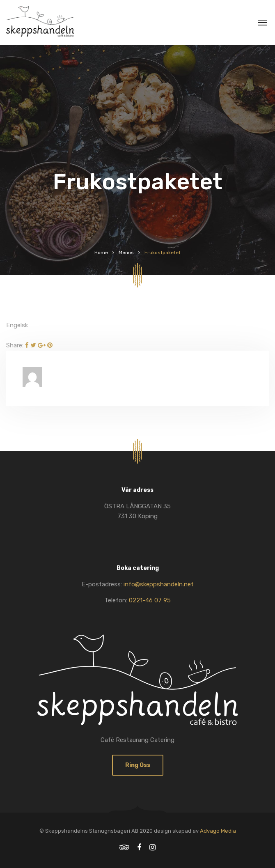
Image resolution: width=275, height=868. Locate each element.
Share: (15, 345)
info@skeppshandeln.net (159, 584)
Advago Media (218, 831)
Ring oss (138, 765)
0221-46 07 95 (150, 600)
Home (101, 253)
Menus (126, 253)
